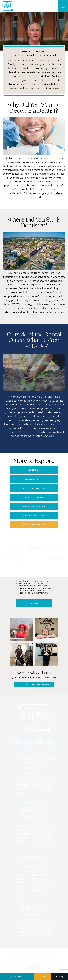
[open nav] (63, 6)
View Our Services (34, 525)
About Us (34, 470)
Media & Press (34, 479)
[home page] (7, 6)
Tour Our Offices (34, 506)
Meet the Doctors (34, 488)
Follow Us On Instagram (34, 684)
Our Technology (34, 515)
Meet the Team (34, 497)
